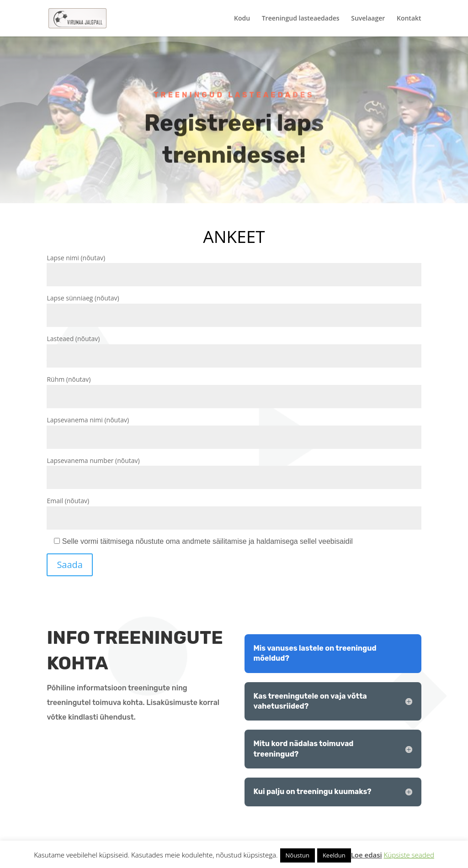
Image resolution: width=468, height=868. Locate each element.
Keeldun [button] (334, 855)
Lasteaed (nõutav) (234, 347)
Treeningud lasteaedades (301, 19)
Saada (70, 565)
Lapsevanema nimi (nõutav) (234, 429)
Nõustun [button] (298, 855)
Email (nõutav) (234, 509)
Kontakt (409, 19)
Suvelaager (368, 19)
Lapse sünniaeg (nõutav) (234, 307)
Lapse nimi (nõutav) (234, 266)
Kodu (242, 19)
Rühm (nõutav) (234, 388)
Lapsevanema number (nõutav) (234, 469)
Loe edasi (367, 855)
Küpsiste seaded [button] (409, 855)
